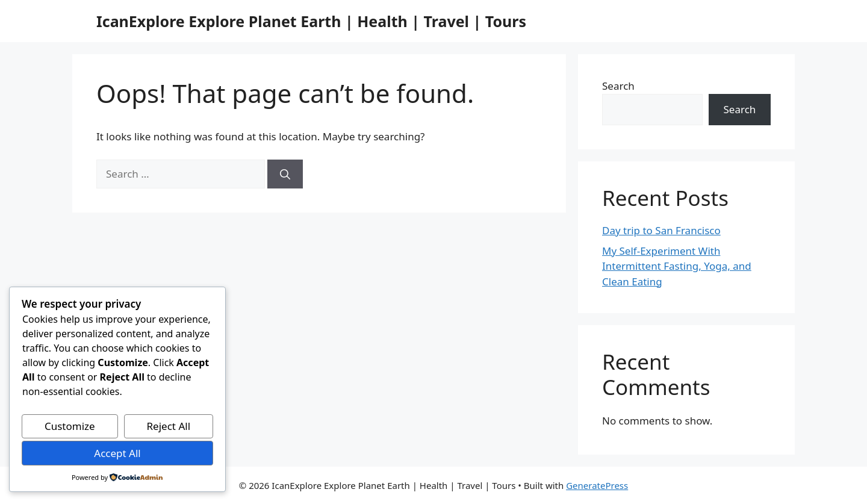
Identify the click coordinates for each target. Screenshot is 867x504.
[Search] (285, 174)
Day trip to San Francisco (661, 230)
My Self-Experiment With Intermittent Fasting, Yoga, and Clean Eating (677, 266)
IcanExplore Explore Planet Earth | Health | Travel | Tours (311, 21)
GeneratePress (597, 485)
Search (618, 86)
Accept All (117, 453)
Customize (70, 426)
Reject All (169, 426)
